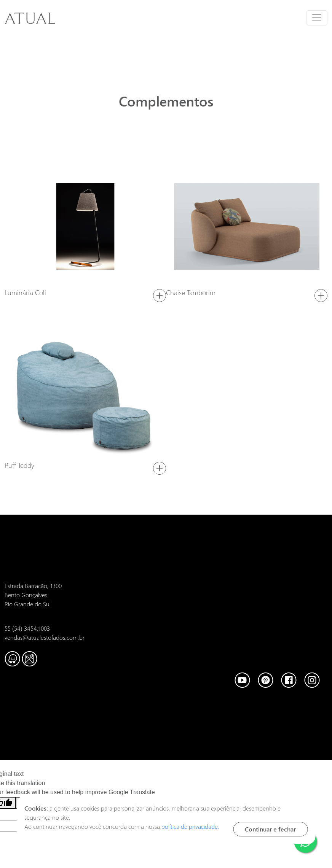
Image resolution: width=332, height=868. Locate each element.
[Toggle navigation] (317, 18)
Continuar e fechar (270, 829)
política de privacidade (190, 826)
